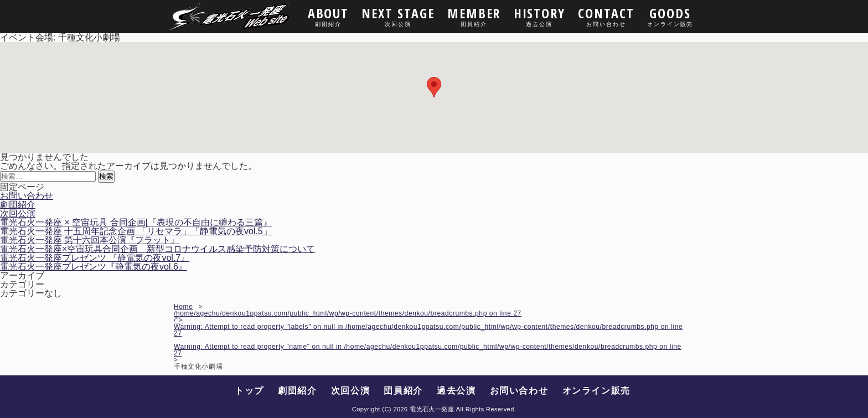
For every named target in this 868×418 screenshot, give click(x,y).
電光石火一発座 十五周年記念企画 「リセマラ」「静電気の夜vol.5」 (136, 231)
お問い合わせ (27, 196)
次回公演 (18, 213)
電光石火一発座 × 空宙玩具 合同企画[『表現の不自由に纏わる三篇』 (136, 222)
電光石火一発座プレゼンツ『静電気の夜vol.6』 (94, 267)
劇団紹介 (18, 205)
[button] (434, 87)
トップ (249, 391)
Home (183, 307)
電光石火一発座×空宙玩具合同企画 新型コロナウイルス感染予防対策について (157, 249)
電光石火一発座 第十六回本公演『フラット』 (90, 240)
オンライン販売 (596, 391)
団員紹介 (403, 391)
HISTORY (539, 16)
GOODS (670, 16)
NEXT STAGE (398, 16)
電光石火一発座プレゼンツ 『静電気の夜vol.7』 (95, 258)
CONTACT (606, 16)
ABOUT (328, 16)
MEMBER (474, 16)
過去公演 (456, 391)
